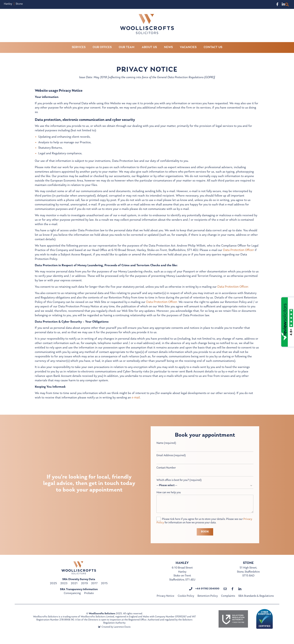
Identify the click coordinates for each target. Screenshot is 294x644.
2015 (104, 588)
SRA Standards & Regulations (256, 602)
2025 (53, 588)
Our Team (127, 47)
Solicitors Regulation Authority (123, 628)
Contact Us (213, 47)
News (168, 47)
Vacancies (188, 47)
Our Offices (102, 47)
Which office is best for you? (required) (180, 485)
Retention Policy (208, 602)
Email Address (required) (171, 460)
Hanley (8, 4)
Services (79, 47)
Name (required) (166, 447)
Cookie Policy (186, 602)
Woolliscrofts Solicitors (102, 619)
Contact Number (167, 472)
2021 (74, 588)
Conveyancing (72, 598)
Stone (19, 4)
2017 (94, 588)
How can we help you (169, 497)
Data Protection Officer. (235, 289)
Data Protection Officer (240, 252)
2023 (64, 588)
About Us (149, 47)
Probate (89, 598)
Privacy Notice (166, 602)
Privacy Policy (165, 527)
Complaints (228, 602)
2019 (84, 588)
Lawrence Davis (122, 632)
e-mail (136, 402)
